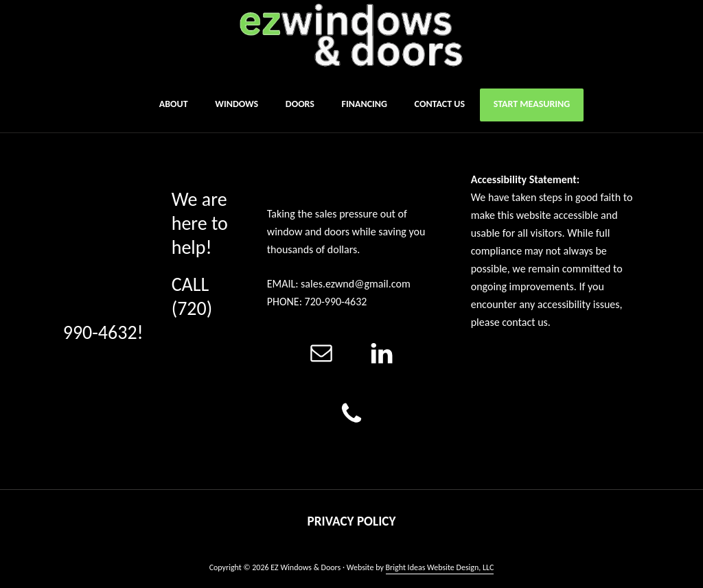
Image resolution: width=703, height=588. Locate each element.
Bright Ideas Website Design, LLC (440, 567)
